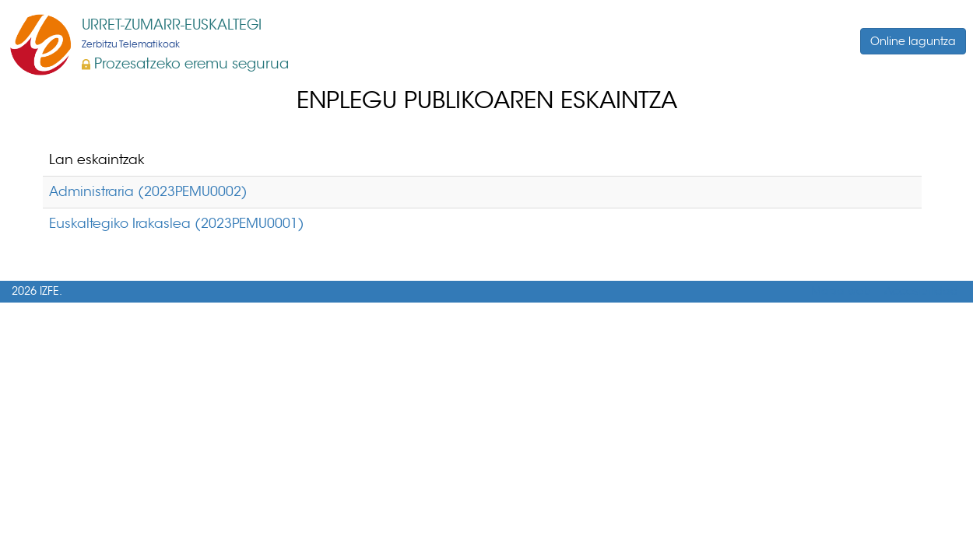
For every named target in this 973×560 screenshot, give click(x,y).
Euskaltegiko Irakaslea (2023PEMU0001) (177, 224)
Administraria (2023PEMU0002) (148, 192)
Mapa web (841, 291)
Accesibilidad (921, 291)
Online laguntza (913, 41)
